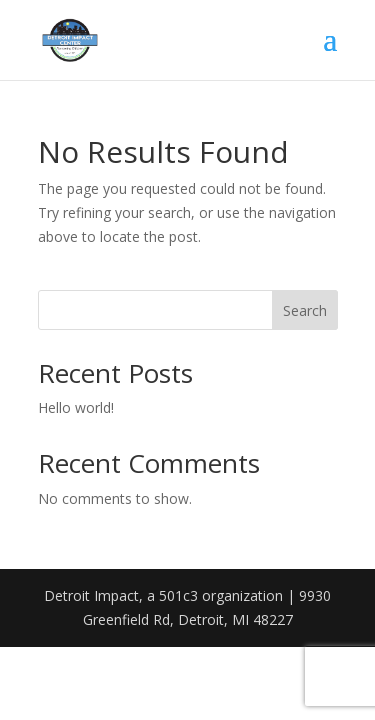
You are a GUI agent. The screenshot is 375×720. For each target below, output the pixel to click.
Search (305, 310)
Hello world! (76, 407)
